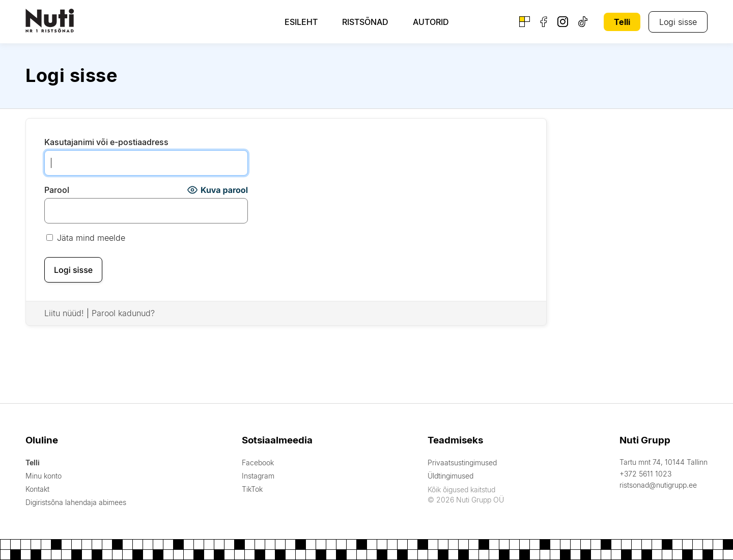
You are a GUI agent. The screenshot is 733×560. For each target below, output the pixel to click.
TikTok (252, 489)
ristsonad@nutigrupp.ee (658, 485)
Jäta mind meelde (86, 238)
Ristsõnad (365, 22)
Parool (57, 190)
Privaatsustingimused (462, 463)
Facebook (258, 463)
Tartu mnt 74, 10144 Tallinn (664, 462)
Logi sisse (678, 22)
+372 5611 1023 (645, 474)
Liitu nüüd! (64, 313)
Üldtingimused (450, 476)
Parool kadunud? (123, 313)
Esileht (301, 22)
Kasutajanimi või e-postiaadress (106, 142)
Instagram (258, 476)
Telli (622, 22)
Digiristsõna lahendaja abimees (76, 502)
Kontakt (37, 489)
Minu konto (44, 476)
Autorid (431, 22)
